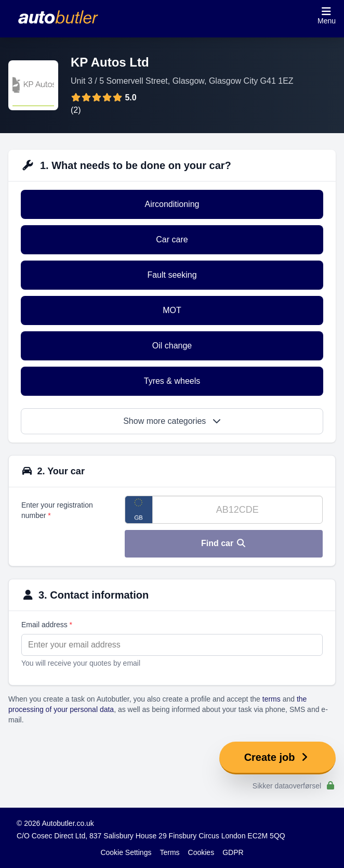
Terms (169, 852)
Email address (47, 625)
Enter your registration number (57, 510)
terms (272, 699)
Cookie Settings (126, 852)
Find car (224, 543)
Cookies (201, 852)
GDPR (233, 852)
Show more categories (172, 421)
